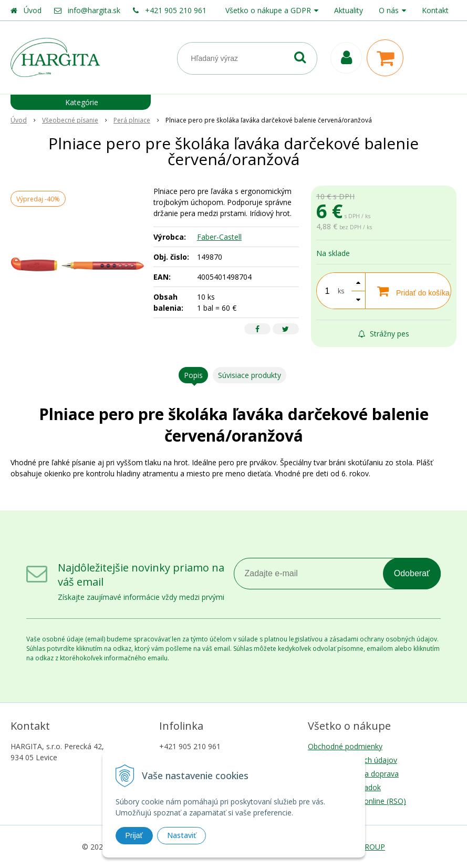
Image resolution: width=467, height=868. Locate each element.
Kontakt (435, 10)
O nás (389, 10)
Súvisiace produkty (250, 375)
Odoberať (412, 573)
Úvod (33, 10)
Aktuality (349, 10)
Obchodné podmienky (345, 746)
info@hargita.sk (94, 10)
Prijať (134, 835)
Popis (193, 375)
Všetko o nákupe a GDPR (268, 10)
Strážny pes (384, 334)
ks (341, 291)
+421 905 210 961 (176, 10)
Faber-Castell (219, 237)
